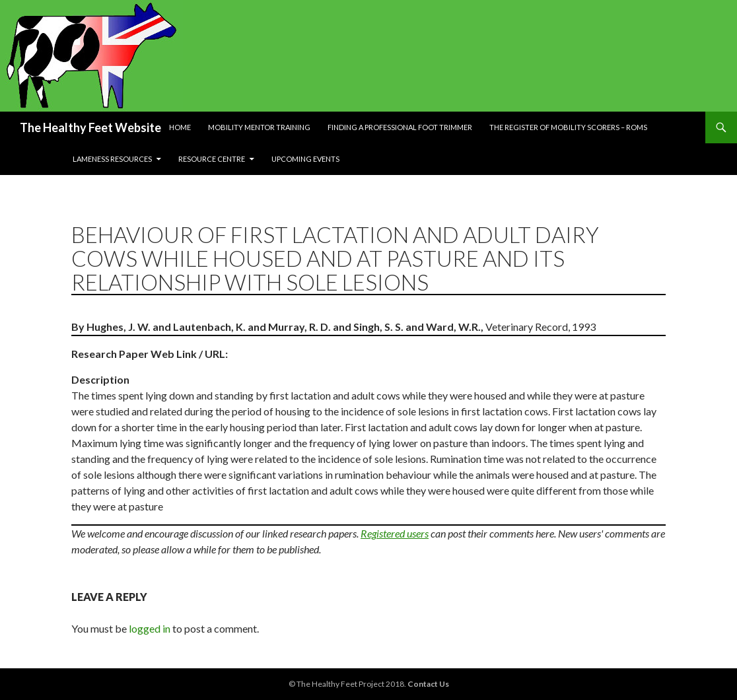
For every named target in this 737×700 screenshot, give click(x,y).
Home (180, 127)
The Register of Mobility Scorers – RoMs (568, 127)
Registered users (395, 533)
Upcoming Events (305, 159)
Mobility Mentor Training (259, 127)
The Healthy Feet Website (90, 127)
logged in (150, 628)
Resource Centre (212, 159)
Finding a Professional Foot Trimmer (400, 127)
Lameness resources (112, 159)
